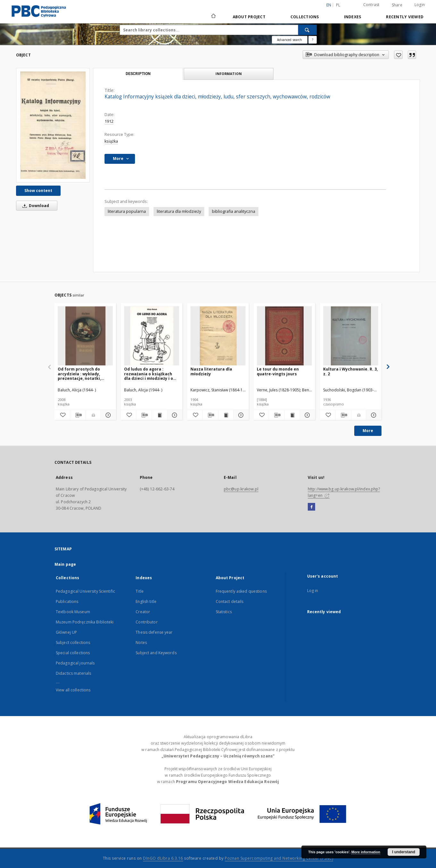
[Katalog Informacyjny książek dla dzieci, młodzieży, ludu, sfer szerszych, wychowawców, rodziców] (53, 125)
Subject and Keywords (156, 653)
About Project (249, 17)
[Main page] (213, 17)
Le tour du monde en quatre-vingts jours (278, 371)
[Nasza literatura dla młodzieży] (218, 336)
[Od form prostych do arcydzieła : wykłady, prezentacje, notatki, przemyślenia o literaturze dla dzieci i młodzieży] (85, 336)
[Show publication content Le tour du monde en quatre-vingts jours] (292, 415)
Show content (38, 191)
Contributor (147, 622)
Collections (305, 17)
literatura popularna (127, 211)
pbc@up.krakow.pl (241, 489)
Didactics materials (73, 673)
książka (111, 141)
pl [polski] (338, 5)
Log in (313, 591)
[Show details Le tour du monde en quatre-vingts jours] (307, 415)
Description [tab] (138, 74)
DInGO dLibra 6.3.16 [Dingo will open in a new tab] (163, 858)
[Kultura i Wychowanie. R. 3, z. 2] (351, 336)
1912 (109, 121)
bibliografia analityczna (234, 211)
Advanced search (289, 40)
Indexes (353, 17)
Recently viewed (405, 17)
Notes (141, 643)
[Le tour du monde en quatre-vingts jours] (284, 336)
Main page (65, 564)
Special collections (73, 653)
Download (35, 206)
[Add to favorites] (398, 55)
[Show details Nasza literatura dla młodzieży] (240, 415)
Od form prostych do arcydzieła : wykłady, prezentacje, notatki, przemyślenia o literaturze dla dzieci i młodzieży (85, 374)
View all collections (73, 690)
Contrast (371, 5)
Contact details (230, 601)
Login (420, 5)
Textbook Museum (73, 612)
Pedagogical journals (75, 663)
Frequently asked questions (241, 591)
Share (397, 5)
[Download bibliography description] (78, 415)
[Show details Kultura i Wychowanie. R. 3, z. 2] (373, 415)
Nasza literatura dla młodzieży (211, 371)
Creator (143, 612)
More (368, 431)
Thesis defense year (154, 632)
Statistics (224, 612)
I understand (404, 852)
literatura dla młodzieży (179, 211)
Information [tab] (229, 74)
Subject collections (73, 643)
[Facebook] (311, 507)
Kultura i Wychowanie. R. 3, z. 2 (350, 371)
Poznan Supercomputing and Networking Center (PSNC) (279, 858)
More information (366, 852)
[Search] (307, 30)
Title (140, 591)
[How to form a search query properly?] (313, 40)
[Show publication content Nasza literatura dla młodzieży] (226, 415)
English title (146, 601)
